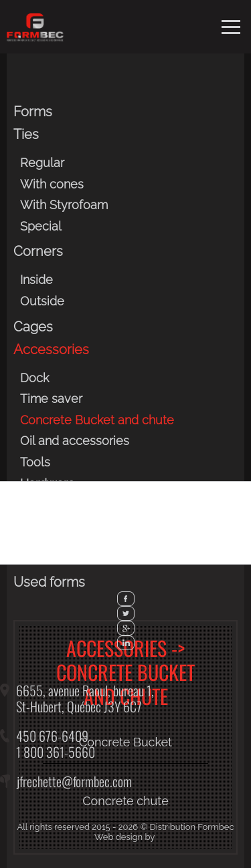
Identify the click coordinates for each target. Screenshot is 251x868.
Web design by (124, 837)
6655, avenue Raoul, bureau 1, (85, 690)
